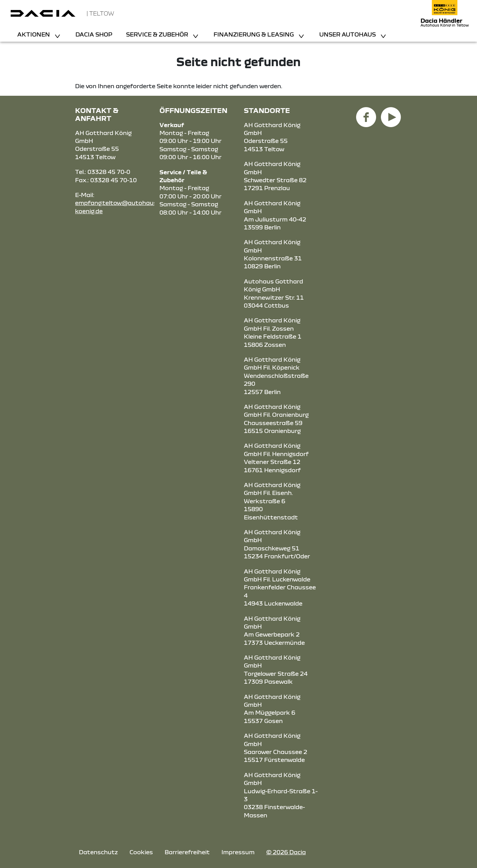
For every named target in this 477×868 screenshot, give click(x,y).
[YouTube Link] (391, 113)
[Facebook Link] (366, 113)
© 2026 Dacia (286, 852)
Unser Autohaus (348, 34)
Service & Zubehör (158, 34)
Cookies (141, 852)
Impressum (238, 852)
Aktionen (34, 34)
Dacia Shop (94, 34)
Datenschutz (98, 852)
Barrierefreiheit (187, 852)
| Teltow (100, 13)
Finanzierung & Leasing (254, 34)
